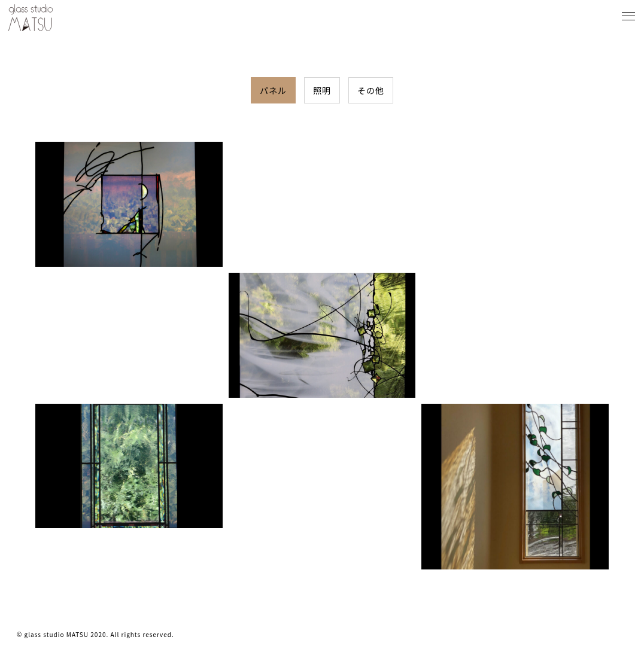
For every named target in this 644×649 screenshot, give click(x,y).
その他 (371, 90)
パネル (273, 90)
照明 (322, 90)
